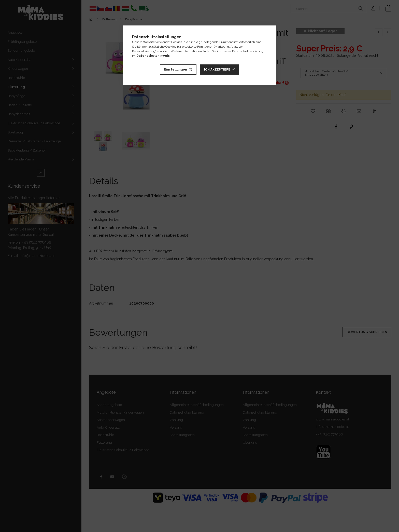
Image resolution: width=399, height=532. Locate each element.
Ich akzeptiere (217, 70)
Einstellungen (176, 70)
